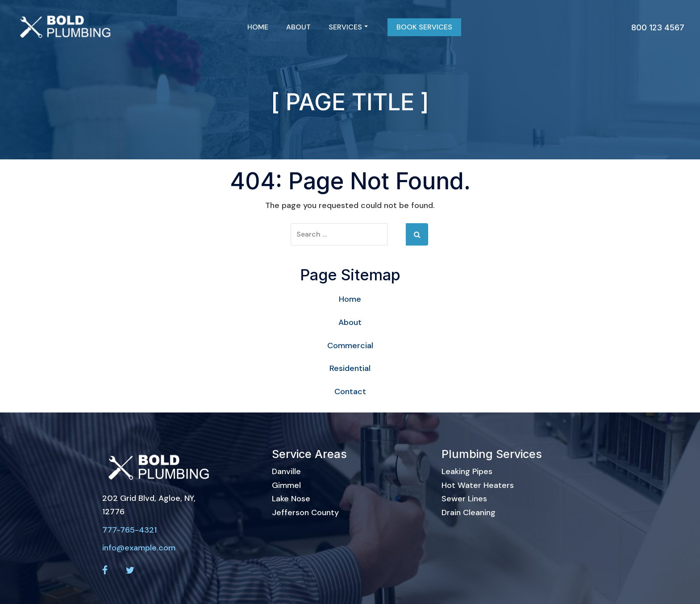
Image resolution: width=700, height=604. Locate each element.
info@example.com (139, 548)
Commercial (350, 346)
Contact (350, 392)
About (298, 27)
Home (258, 27)
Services (348, 27)
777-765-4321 (129, 530)
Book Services (424, 27)
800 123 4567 (658, 27)
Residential (350, 368)
